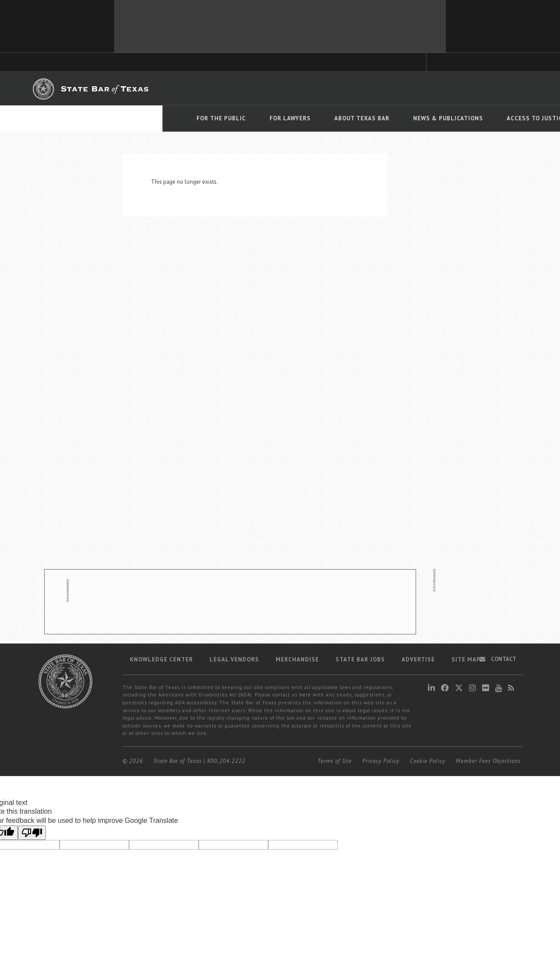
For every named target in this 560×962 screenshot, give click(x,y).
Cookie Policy (428, 761)
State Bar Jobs (360, 659)
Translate (510, 131)
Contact (498, 659)
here (305, 695)
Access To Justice (374, 118)
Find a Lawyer (402, 88)
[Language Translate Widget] (504, 118)
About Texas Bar (199, 118)
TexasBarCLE (193, 89)
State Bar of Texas (178, 761)
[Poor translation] (32, 833)
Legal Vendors (234, 659)
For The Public (59, 118)
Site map (466, 659)
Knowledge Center (161, 659)
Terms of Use (335, 761)
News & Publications (286, 118)
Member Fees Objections (488, 761)
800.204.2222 (226, 761)
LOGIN (496, 88)
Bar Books (233, 89)
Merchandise (297, 659)
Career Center (327, 89)
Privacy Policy (381, 761)
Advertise (418, 659)
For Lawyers (128, 118)
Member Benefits (278, 89)
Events (439, 118)
